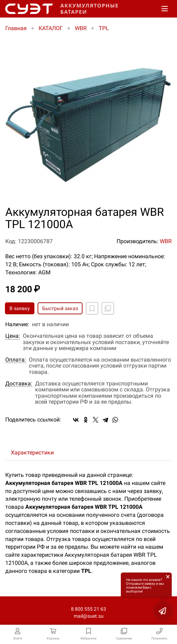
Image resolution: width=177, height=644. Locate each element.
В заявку (20, 308)
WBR (166, 241)
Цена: (13, 336)
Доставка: (19, 384)
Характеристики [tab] (32, 453)
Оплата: (16, 360)
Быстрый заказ (60, 308)
